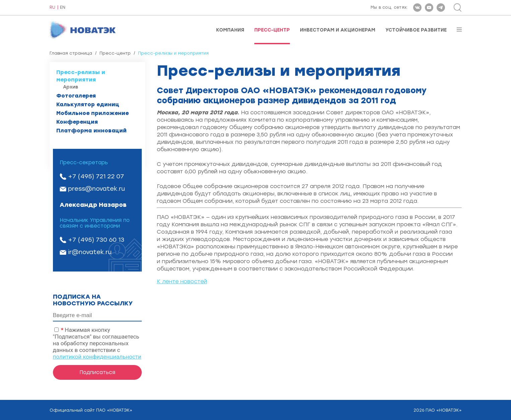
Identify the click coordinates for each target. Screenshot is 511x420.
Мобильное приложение (92, 113)
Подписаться (97, 372)
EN (63, 8)
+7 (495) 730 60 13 (96, 240)
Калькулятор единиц (88, 104)
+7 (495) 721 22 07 (96, 176)
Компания (230, 30)
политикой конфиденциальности (97, 357)
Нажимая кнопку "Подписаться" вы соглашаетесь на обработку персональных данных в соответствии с (97, 343)
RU (52, 8)
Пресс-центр (272, 30)
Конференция (77, 122)
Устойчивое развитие (416, 30)
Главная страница (71, 53)
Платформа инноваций (91, 131)
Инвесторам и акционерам (338, 30)
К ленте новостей (182, 281)
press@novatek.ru (97, 189)
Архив (71, 87)
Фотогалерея (76, 96)
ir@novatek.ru (90, 252)
